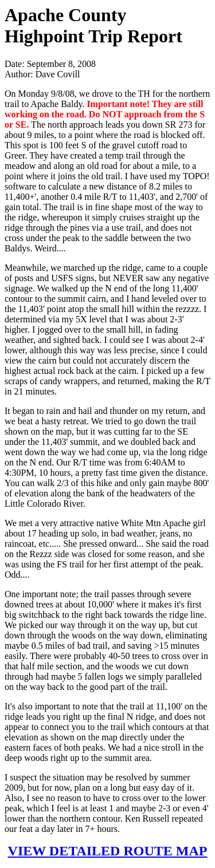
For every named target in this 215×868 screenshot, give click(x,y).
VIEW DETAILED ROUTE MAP (108, 851)
